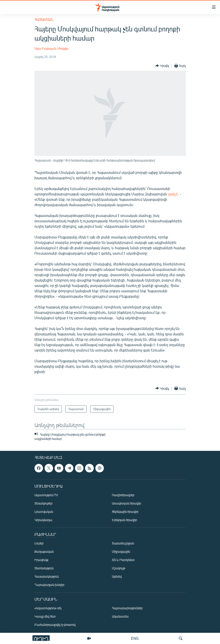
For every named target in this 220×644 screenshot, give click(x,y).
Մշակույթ (119, 568)
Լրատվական (44, 512)
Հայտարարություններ (127, 608)
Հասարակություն (47, 576)
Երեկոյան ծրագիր (124, 520)
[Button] (162, 66)
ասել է (173, 194)
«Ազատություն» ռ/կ (48, 608)
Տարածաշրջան (123, 543)
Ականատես (120, 616)
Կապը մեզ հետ (45, 616)
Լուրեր (39, 543)
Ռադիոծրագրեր (123, 495)
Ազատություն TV (46, 495)
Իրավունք (41, 560)
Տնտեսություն (44, 568)
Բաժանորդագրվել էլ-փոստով (55, 625)
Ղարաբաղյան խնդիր (49, 585)
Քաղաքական (44, 551)
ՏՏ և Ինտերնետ (123, 560)
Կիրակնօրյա (43, 520)
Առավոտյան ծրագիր (126, 503)
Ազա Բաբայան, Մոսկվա (52, 48)
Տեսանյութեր (43, 503)
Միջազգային (121, 551)
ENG (135, 638)
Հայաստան (44, 19)
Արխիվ (117, 576)
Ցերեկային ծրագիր (125, 512)
